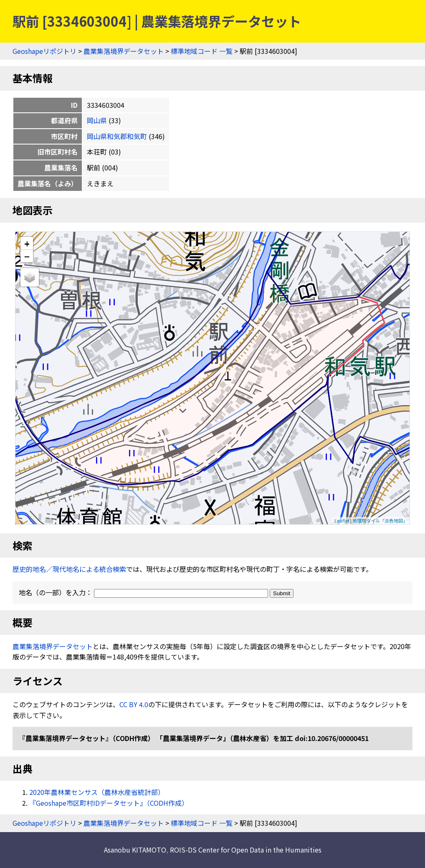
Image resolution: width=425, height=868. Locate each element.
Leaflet (342, 520)
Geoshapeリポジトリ (44, 51)
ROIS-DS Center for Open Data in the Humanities (246, 850)
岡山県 (97, 120)
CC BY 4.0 (134, 704)
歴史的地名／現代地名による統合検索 (69, 569)
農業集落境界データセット (124, 51)
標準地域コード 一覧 (202, 51)
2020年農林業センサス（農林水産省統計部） (97, 792)
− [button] (27, 256)
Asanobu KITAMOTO (135, 850)
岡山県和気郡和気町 (117, 136)
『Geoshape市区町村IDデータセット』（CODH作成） (109, 803)
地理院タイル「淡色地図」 (380, 520)
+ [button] (27, 243)
